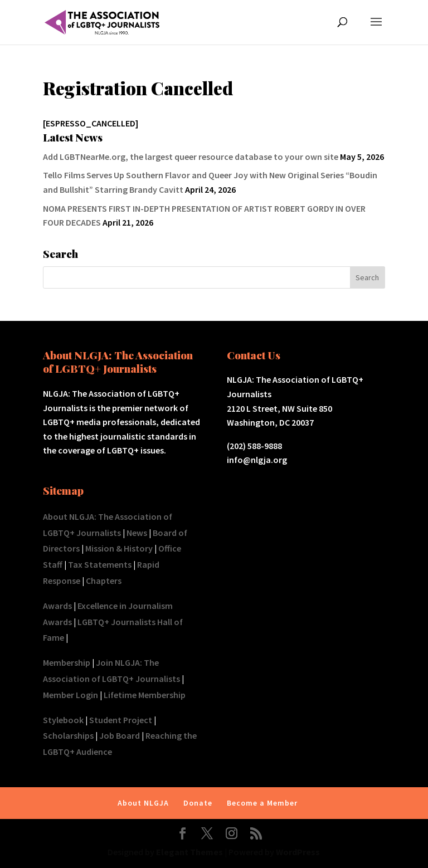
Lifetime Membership (145, 695)
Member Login (70, 695)
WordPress (298, 852)
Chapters (104, 581)
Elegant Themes (189, 852)
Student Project (121, 720)
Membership (67, 662)
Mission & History (119, 548)
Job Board (120, 735)
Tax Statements (100, 564)
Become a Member (262, 803)
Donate (198, 803)
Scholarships (68, 735)
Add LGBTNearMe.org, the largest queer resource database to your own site (191, 157)
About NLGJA (143, 803)
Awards (57, 606)
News (137, 533)
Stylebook (63, 720)
